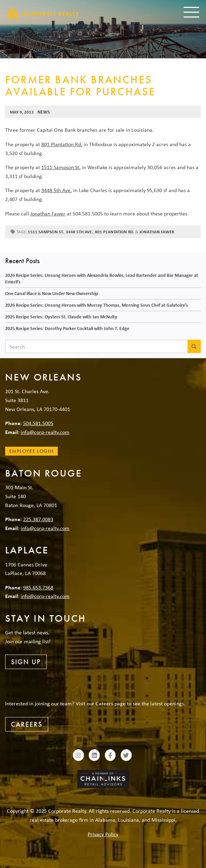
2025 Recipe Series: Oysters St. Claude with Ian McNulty (61, 316)
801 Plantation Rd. (62, 144)
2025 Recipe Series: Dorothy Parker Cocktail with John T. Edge (67, 328)
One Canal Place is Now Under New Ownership (52, 293)
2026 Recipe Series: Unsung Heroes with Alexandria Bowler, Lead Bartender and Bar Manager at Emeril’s (102, 278)
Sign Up (26, 662)
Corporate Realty (43, 13)
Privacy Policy (103, 834)
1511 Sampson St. (61, 167)
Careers (27, 724)
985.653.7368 (38, 587)
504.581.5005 (38, 423)
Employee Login (31, 451)
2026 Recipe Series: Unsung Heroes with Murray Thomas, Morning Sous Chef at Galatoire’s (97, 305)
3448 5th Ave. (57, 190)
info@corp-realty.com (45, 432)
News (44, 112)
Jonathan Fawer (48, 213)
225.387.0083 (38, 519)
